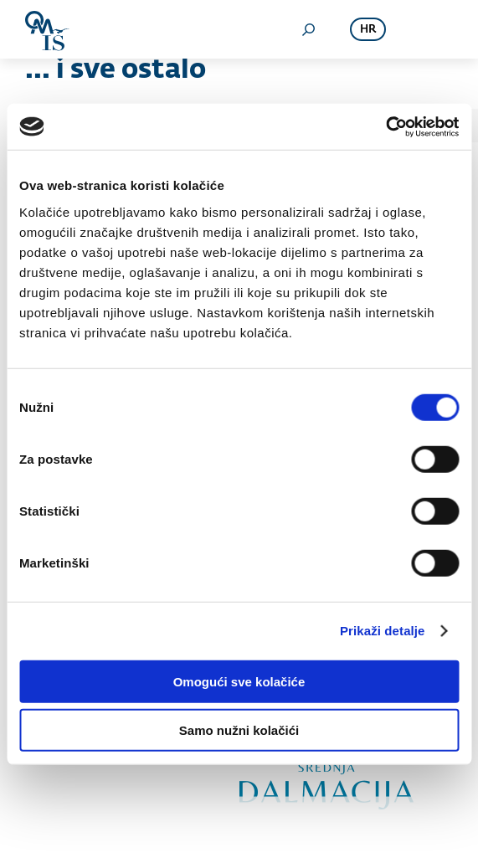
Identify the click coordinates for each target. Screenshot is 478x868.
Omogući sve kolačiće (239, 681)
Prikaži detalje (383, 631)
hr (368, 30)
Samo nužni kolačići (239, 730)
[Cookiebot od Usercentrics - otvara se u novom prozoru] (385, 126)
